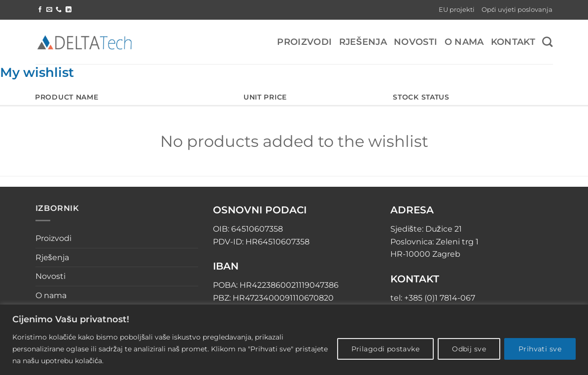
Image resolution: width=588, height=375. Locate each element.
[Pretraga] (547, 42)
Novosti (415, 42)
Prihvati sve (540, 349)
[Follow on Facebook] (40, 10)
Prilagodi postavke (386, 349)
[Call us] (59, 10)
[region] (294, 340)
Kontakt (513, 42)
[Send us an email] (49, 10)
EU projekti (457, 10)
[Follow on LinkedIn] (69, 10)
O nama (464, 42)
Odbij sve (469, 349)
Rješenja (363, 42)
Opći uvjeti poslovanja (517, 10)
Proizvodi (304, 42)
